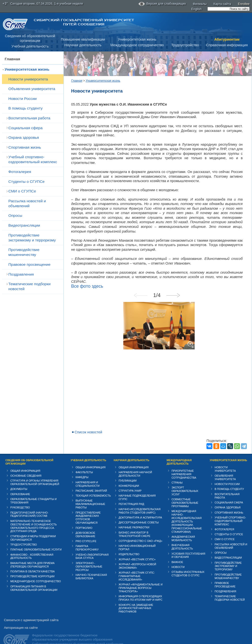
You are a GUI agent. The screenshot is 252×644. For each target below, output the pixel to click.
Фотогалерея (20, 172)
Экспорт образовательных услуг (185, 482)
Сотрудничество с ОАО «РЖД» (141, 532)
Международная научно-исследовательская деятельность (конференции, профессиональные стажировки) (187, 512)
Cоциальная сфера (25, 128)
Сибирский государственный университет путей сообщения (84, 22)
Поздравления (21, 274)
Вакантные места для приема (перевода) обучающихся (32, 556)
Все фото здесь (87, 277)
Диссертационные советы (139, 513)
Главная (12, 59)
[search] (228, 9)
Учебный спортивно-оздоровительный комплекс (33, 159)
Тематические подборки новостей (29, 286)
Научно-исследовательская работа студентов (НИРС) (140, 502)
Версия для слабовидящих (162, 4)
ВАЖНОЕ (177, 553)
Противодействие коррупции (32, 567)
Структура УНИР (130, 482)
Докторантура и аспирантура (140, 508)
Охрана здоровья (24, 137)
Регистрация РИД (131, 495)
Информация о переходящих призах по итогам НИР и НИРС (141, 589)
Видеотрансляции (24, 225)
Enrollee (244, 4)
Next (175, 286)
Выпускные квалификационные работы (90, 495)
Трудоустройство (185, 45)
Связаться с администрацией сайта (31, 611)
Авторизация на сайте (21, 619)
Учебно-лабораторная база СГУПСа (92, 547)
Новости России (23, 99)
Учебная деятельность (30, 46)
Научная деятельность (83, 45)
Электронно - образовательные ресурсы (89, 557)
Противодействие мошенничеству (24, 252)
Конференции (129, 476)
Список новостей (88, 423)
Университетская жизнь (137, 39)
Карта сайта (222, 4)
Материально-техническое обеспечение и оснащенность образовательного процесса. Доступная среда (34, 517)
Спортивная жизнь (25, 147)
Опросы (15, 215)
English (196, 9)
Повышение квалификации (83, 39)
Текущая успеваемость (93, 487)
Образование (20, 485)
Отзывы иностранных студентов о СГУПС (188, 565)
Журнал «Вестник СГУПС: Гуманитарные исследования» (137, 567)
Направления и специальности (87, 475)
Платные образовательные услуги (36, 540)
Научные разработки (134, 518)
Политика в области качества (32, 562)
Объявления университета (32, 89)
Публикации (128, 471)
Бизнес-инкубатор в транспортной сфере (134, 525)
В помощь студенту (25, 108)
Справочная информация (227, 45)
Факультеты (84, 463)
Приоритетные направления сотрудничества (184, 465)
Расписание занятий (91, 482)
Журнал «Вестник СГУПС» (137, 550)
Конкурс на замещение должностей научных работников (136, 599)
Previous (143, 286)
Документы (19, 480)
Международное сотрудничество (137, 45)
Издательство (129, 545)
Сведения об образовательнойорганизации (30, 38)
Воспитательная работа (29, 118)
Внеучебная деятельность (182, 538)
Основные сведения (26, 467)
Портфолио (84, 518)
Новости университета (28, 79)
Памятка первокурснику (87, 539)
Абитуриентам (227, 39)
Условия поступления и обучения (188, 546)
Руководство (20, 498)
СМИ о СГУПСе (22, 191)
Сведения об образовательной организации (29, 453)
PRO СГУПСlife (86, 532)
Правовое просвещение (29, 264)
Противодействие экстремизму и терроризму (32, 238)
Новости (178, 558)
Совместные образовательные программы (185, 494)
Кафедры (82, 468)
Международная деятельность (179, 453)
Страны (177, 473)
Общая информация (25, 462)
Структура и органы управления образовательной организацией (35, 473)
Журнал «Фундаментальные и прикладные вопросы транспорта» (141, 579)
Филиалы (200, 4)
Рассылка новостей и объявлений (27, 203)
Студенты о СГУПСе (26, 181)
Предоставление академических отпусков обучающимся (88, 508)
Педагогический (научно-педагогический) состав (29, 505)
